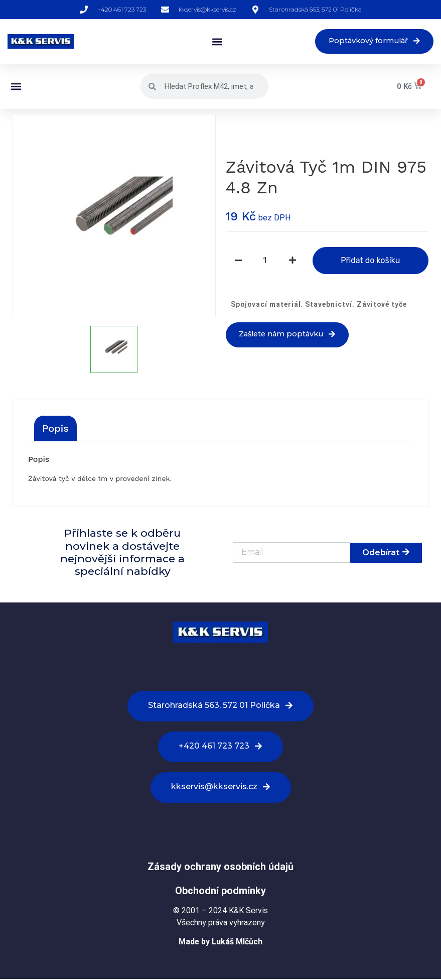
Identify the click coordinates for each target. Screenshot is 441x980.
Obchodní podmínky (220, 891)
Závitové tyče (382, 305)
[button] (211, 42)
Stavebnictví (329, 305)
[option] (114, 217)
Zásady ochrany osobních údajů (220, 867)
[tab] (55, 429)
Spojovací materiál (266, 305)
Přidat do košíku (370, 261)
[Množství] (265, 261)
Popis (55, 429)
